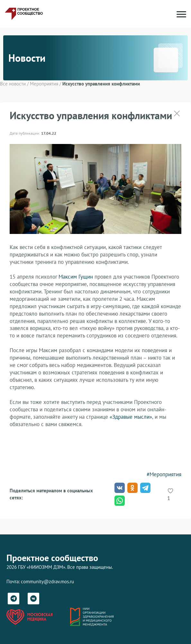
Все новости (13, 84)
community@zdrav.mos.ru (47, 581)
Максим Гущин (76, 277)
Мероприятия (44, 84)
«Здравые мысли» (131, 417)
